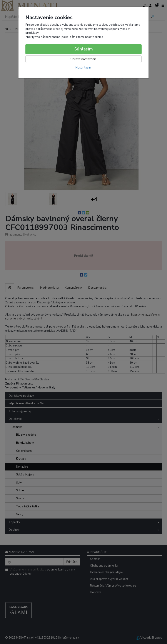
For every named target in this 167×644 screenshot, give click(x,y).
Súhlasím (84, 49)
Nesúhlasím (83, 68)
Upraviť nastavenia (83, 59)
